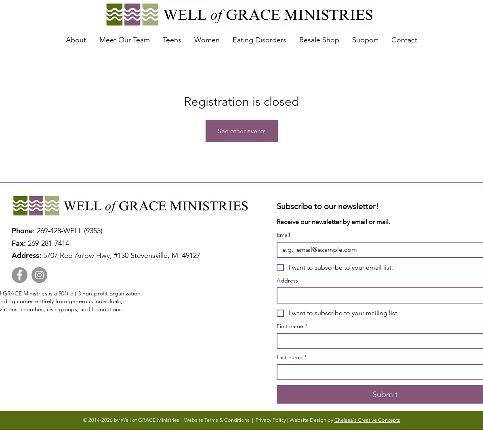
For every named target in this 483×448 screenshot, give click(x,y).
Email (283, 235)
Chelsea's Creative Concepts (367, 420)
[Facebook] (20, 275)
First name (292, 326)
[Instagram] (39, 275)
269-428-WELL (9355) (72, 231)
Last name (292, 357)
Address (287, 281)
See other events (242, 131)
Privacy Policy (271, 420)
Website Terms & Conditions (217, 420)
